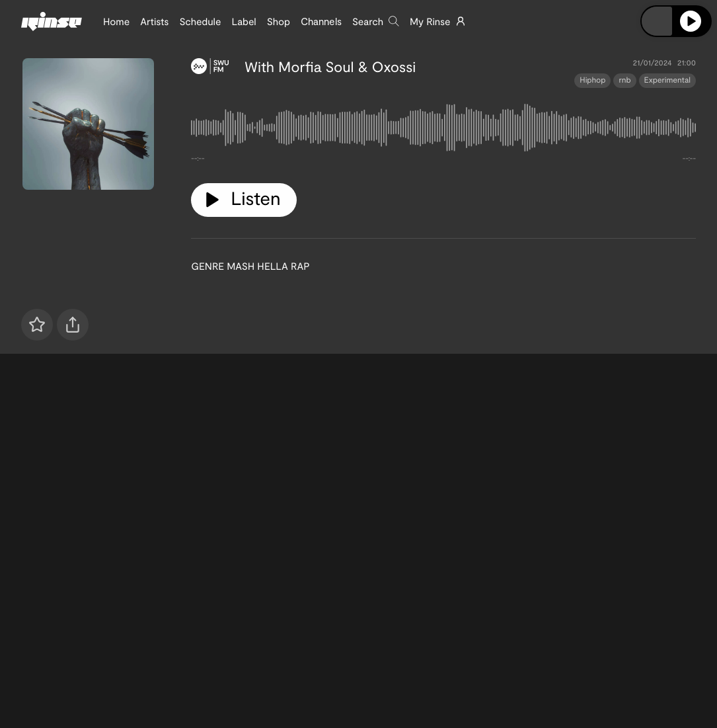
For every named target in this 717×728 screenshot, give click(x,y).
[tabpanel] (443, 130)
